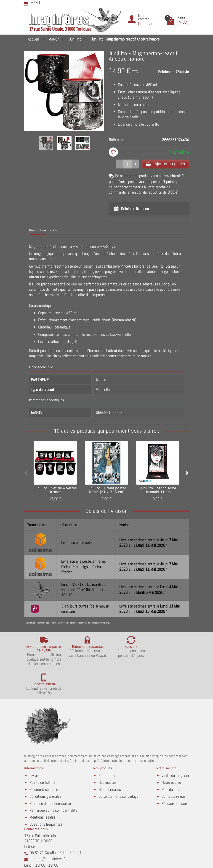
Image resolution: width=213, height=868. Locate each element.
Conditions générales (45, 767)
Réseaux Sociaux (175, 774)
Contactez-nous (174, 767)
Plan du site (171, 761)
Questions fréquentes (46, 795)
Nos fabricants (110, 761)
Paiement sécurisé (44, 761)
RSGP (53, 231)
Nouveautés (108, 753)
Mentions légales (43, 788)
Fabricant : (166, 72)
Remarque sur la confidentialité (53, 781)
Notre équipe (171, 753)
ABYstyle (182, 72)
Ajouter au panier (164, 164)
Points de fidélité (43, 753)
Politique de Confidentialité (50, 774)
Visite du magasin (175, 747)
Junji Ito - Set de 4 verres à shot (55, 490)
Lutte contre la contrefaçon (119, 767)
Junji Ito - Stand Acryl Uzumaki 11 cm (158, 490)
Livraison (36, 747)
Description (37, 231)
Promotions (107, 747)
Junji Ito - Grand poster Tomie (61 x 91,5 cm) (106, 490)
